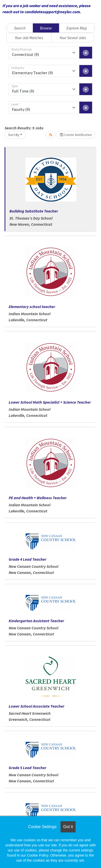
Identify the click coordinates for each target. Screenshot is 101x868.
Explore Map (77, 28)
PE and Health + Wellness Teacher (38, 498)
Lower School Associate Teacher (37, 706)
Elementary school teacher (32, 307)
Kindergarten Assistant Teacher (36, 621)
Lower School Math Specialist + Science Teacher (50, 402)
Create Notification (76, 135)
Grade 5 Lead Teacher (27, 768)
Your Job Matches (29, 38)
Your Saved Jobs (73, 38)
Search (20, 28)
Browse (46, 28)
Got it (68, 827)
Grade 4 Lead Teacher (27, 559)
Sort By (14, 135)
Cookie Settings (42, 827)
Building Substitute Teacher (34, 211)
